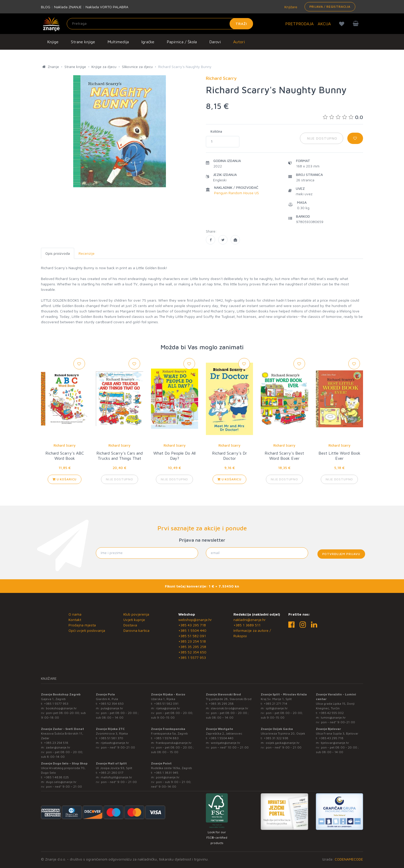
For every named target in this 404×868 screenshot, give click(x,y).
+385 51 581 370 (111, 738)
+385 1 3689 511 (247, 625)
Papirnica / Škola (182, 42)
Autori (239, 42)
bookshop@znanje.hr (61, 708)
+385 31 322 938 (276, 738)
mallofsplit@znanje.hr (116, 777)
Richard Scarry (65, 445)
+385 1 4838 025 (56, 777)
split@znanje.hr (277, 708)
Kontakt (75, 620)
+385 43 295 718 (192, 625)
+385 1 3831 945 (166, 773)
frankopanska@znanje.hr (174, 743)
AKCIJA (324, 24)
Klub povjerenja (136, 614)
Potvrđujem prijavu (341, 554)
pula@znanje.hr (112, 708)
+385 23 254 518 (192, 641)
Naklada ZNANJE (68, 7)
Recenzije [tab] (87, 253)
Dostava (130, 625)
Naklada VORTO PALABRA (107, 7)
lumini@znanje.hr (333, 717)
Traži (241, 24)
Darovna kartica (136, 630)
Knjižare (290, 7)
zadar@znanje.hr (58, 747)
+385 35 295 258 (192, 647)
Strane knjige (83, 42)
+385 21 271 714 (276, 704)
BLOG (46, 7)
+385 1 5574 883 (166, 738)
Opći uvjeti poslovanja (87, 630)
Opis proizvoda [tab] (58, 253)
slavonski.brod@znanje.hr (230, 708)
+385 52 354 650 (192, 652)
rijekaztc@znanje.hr (115, 743)
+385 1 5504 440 (192, 630)
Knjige (53, 42)
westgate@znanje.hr (226, 743)
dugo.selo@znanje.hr (61, 782)
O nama (75, 614)
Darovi (215, 42)
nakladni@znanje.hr (250, 620)
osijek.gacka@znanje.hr (283, 743)
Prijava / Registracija (330, 7)
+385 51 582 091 (192, 636)
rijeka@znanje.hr (168, 708)
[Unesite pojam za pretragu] (160, 24)
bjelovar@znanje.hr (335, 743)
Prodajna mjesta (82, 625)
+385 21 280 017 (111, 773)
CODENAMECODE (349, 859)
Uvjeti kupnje (134, 620)
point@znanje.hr (168, 777)
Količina (216, 131)
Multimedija (118, 42)
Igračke (148, 42)
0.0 (343, 117)
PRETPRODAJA (299, 24)
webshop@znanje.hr (195, 620)
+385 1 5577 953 (192, 657)
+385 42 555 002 (331, 713)
